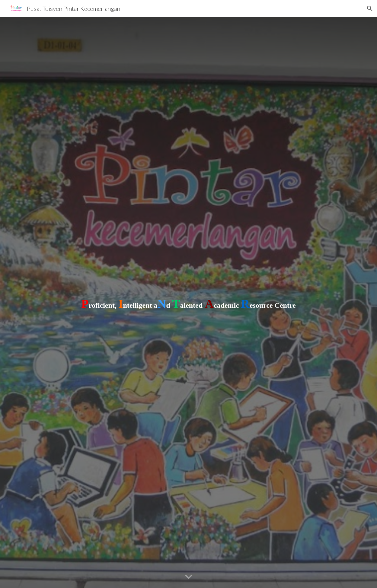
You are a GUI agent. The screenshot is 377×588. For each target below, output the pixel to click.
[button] (370, 8)
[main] (189, 303)
